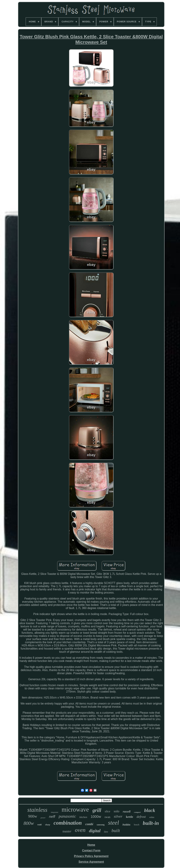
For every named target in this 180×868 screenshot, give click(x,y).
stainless (37, 810)
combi (89, 824)
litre (106, 832)
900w (33, 816)
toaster (67, 831)
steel (114, 823)
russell (127, 812)
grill (97, 810)
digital (95, 831)
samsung (101, 825)
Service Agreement (91, 862)
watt (40, 825)
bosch (137, 825)
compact (137, 812)
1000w (96, 817)
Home (91, 845)
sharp (48, 825)
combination (68, 823)
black (150, 810)
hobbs (126, 825)
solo (117, 811)
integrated (54, 812)
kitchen (83, 817)
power (43, 818)
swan (107, 817)
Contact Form (91, 850)
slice (107, 811)
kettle (129, 817)
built (116, 831)
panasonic (67, 816)
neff (52, 816)
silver (118, 816)
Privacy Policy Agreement (91, 856)
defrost (141, 817)
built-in (151, 823)
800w (29, 823)
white (152, 817)
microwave (75, 810)
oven (80, 830)
